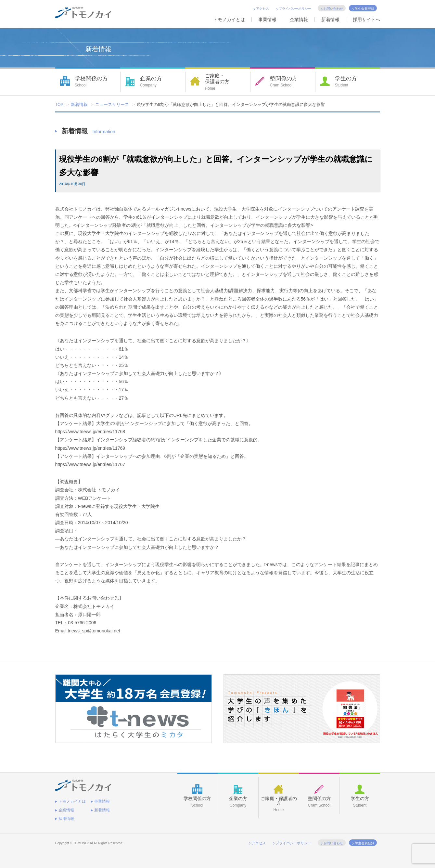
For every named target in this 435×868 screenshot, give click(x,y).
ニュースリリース (112, 105)
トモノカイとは (229, 19)
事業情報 (267, 19)
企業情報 (299, 19)
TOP (60, 105)
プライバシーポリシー (295, 9)
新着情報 (330, 19)
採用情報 (66, 815)
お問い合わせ (333, 9)
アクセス (262, 9)
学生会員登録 (365, 9)
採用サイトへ (366, 19)
